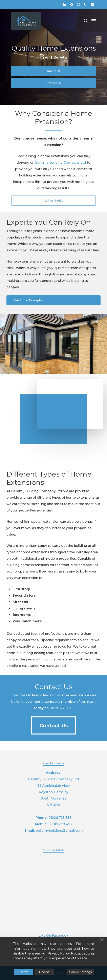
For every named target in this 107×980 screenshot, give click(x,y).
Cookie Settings (80, 972)
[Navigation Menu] (94, 20)
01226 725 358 (60, 818)
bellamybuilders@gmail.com (59, 831)
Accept (23, 972)
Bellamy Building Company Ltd (61, 162)
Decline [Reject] (44, 972)
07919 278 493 (60, 824)
